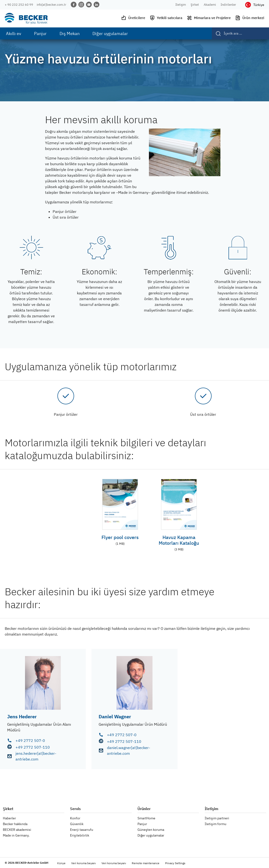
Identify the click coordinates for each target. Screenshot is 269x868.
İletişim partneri (217, 818)
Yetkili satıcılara (166, 18)
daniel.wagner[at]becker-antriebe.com (129, 750)
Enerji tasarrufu (82, 830)
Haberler (9, 818)
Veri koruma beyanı (84, 863)
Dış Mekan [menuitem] (70, 33)
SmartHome (146, 818)
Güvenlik (77, 824)
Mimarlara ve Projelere (209, 18)
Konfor (75, 818)
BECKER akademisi (17, 830)
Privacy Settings (175, 863)
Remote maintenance (146, 863)
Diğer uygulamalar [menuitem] (110, 33)
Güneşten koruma (151, 830)
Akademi (210, 5)
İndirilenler (228, 5)
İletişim (181, 5)
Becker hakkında (15, 824)
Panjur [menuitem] (40, 33)
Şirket (195, 5)
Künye (61, 863)
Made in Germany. (16, 835)
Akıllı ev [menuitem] (14, 33)
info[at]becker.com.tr (51, 5)
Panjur (142, 824)
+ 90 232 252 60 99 (19, 5)
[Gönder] (217, 33)
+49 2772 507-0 (30, 740)
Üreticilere (133, 18)
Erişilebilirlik (80, 835)
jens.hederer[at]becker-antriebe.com (36, 756)
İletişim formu (216, 824)
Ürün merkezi (250, 18)
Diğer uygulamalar (151, 835)
